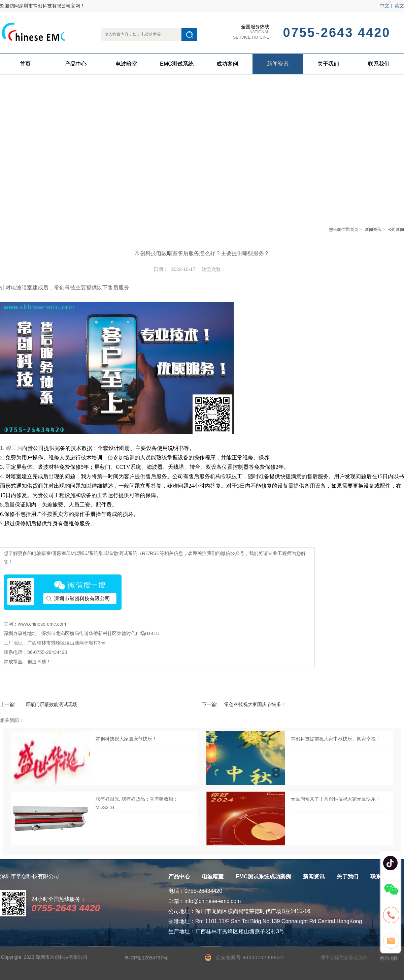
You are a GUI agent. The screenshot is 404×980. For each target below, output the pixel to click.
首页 (25, 64)
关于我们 (328, 64)
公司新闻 (396, 230)
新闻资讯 (278, 64)
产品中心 (76, 64)
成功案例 (227, 64)
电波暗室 (126, 64)
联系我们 (379, 64)
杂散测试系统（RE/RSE (134, 553)
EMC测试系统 (177, 64)
